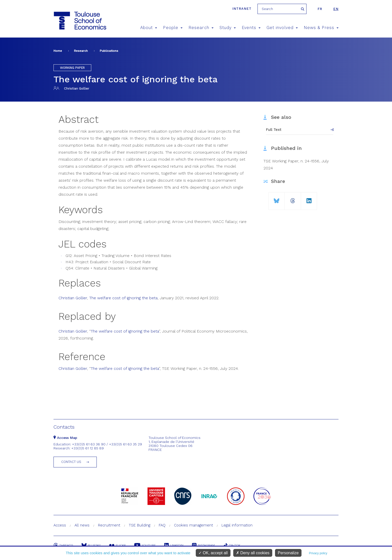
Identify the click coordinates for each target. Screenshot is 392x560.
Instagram (203, 545)
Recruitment (109, 525)
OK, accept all (213, 553)
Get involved (282, 28)
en (336, 9)
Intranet (242, 9)
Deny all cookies (253, 553)
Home (58, 51)
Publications (109, 51)
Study (228, 28)
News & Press (321, 28)
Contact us (71, 462)
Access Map (65, 438)
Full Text (274, 130)
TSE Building (139, 525)
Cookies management (193, 525)
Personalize (288, 553)
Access (60, 525)
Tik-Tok (232, 545)
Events (251, 28)
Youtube (145, 545)
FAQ (162, 525)
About (149, 28)
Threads (63, 545)
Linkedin (174, 545)
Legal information (237, 525)
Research (201, 28)
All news (82, 525)
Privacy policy (318, 553)
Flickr (117, 545)
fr (320, 9)
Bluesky (91, 545)
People (173, 28)
